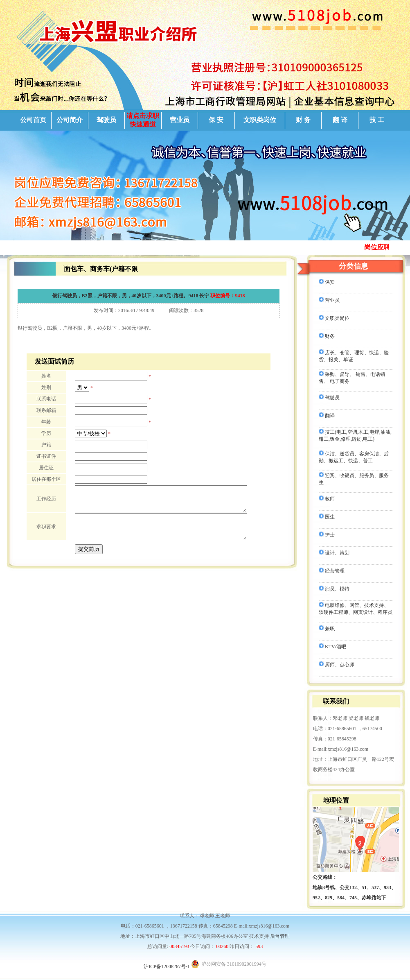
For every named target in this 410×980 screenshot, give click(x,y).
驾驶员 (106, 120)
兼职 (327, 629)
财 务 (303, 120)
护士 (327, 535)
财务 (327, 336)
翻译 (327, 416)
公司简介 (70, 120)
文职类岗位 (260, 120)
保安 (327, 282)
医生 (327, 517)
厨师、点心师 (337, 665)
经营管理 (332, 571)
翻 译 (340, 120)
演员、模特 (334, 589)
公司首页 (33, 120)
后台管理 (280, 936)
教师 (327, 499)
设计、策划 (334, 553)
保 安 (216, 120)
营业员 (180, 120)
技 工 (377, 120)
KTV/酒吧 (332, 647)
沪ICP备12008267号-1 (167, 966)
